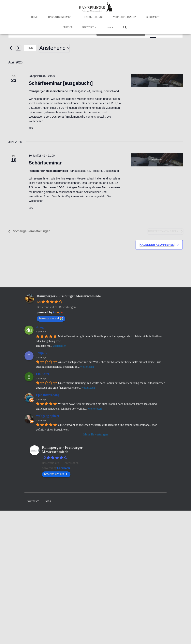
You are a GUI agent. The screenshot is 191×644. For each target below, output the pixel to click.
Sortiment (153, 17)
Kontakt (89, 27)
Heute (30, 48)
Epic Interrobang (48, 395)
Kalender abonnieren (157, 245)
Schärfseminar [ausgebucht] (61, 83)
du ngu (41, 327)
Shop (110, 27)
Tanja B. (42, 353)
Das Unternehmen (61, 17)
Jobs (48, 501)
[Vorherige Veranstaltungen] (11, 48)
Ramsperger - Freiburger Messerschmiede (69, 296)
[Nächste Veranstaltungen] (18, 48)
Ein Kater (43, 374)
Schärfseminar (45, 163)
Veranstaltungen (125, 17)
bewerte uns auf (51, 318)
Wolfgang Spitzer (48, 416)
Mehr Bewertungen (95, 434)
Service (68, 27)
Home (35, 17)
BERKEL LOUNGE (94, 17)
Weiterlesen (36, 121)
